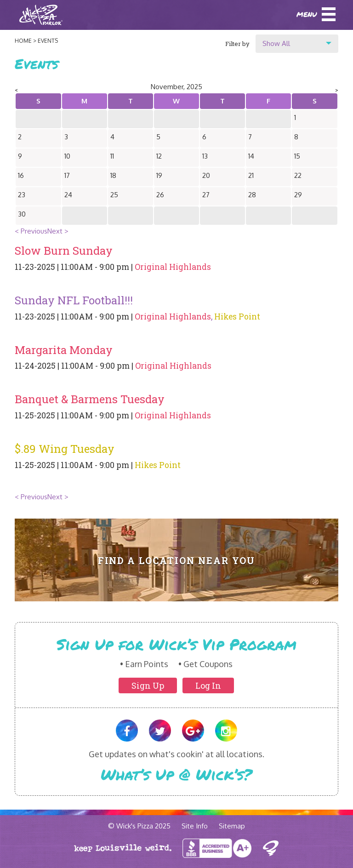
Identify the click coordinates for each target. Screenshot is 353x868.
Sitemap (232, 826)
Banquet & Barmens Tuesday (90, 399)
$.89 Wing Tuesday (65, 449)
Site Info (195, 826)
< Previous (31, 231)
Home (23, 41)
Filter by (237, 44)
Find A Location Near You (177, 561)
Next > (58, 231)
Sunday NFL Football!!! (74, 300)
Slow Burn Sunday (64, 251)
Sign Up (148, 685)
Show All (276, 43)
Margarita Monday (64, 350)
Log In (208, 685)
